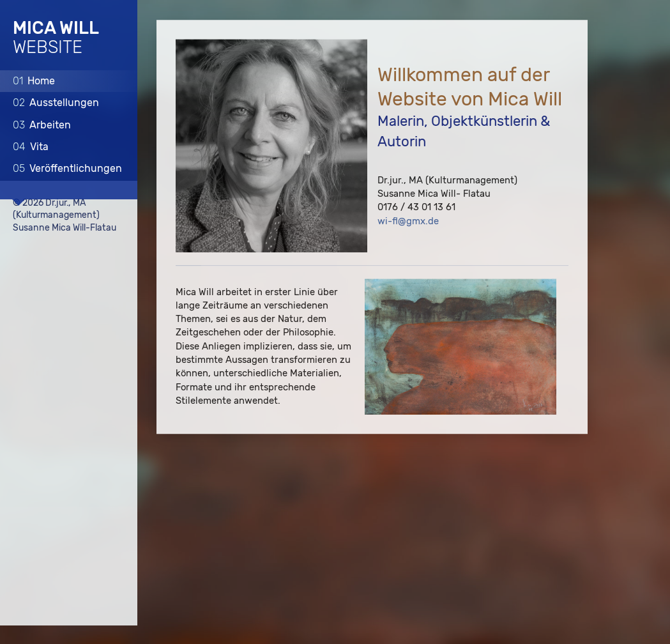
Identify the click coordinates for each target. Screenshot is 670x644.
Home (34, 80)
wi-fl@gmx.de (408, 221)
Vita (31, 147)
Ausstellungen (56, 103)
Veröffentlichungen (67, 168)
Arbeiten (42, 124)
